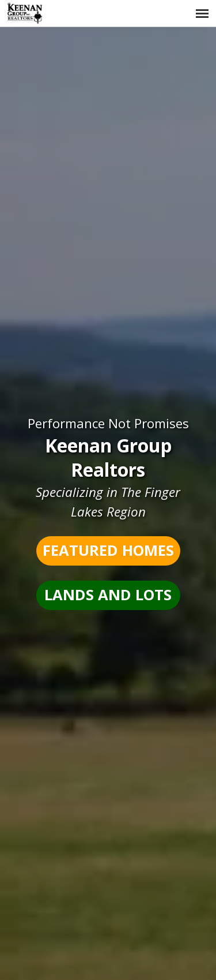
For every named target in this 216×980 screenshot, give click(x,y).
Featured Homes (108, 550)
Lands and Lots (108, 595)
